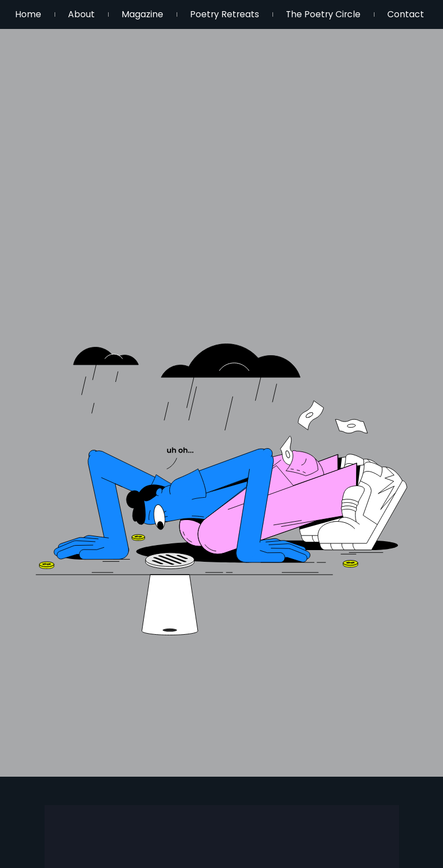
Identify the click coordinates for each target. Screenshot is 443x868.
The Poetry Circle (370, 14)
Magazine (167, 14)
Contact (228, 28)
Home (33, 14)
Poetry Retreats (260, 14)
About (96, 14)
